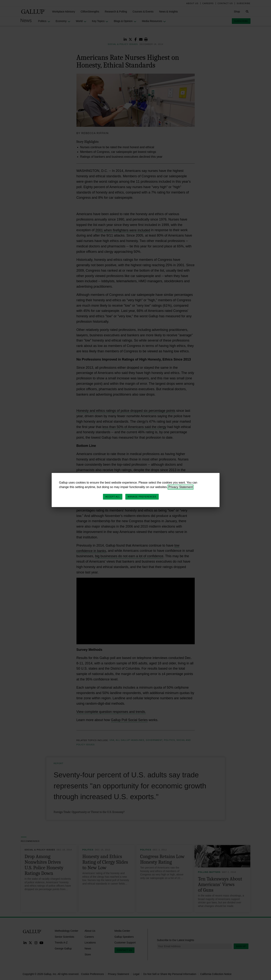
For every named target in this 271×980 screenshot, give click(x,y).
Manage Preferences (142, 497)
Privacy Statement (181, 487)
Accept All (113, 497)
